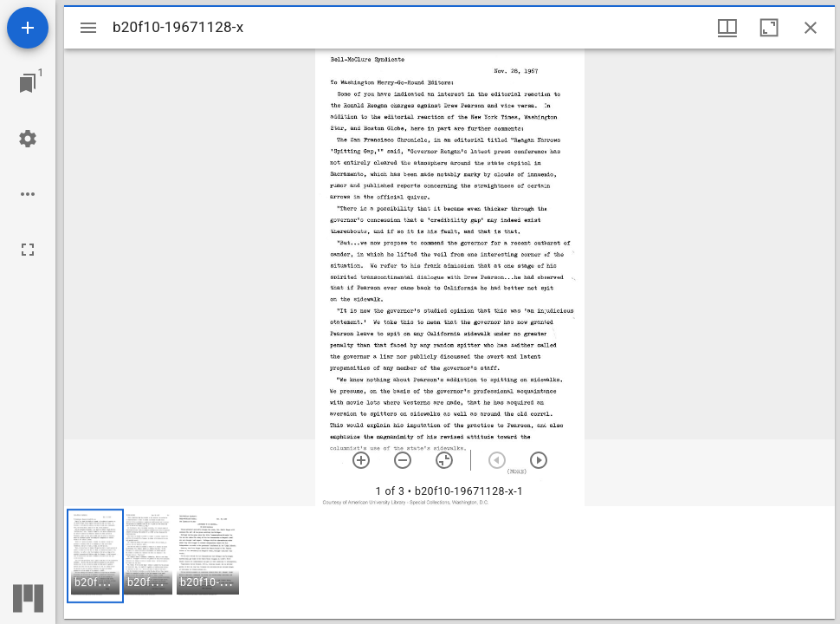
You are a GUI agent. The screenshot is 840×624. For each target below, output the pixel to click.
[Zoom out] (403, 460)
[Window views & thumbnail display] (727, 28)
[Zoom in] (361, 460)
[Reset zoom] (444, 460)
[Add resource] (28, 28)
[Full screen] (28, 250)
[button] (95, 556)
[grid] (449, 562)
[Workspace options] (28, 194)
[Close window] (811, 28)
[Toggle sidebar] (88, 28)
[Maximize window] (769, 28)
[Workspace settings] (28, 139)
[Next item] (539, 460)
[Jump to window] (28, 83)
